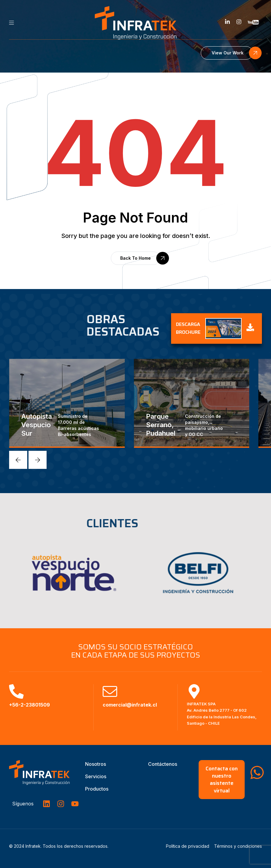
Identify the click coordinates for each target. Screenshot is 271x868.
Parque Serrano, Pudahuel (161, 425)
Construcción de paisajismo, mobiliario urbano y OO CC (204, 425)
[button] (227, 53)
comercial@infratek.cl (130, 705)
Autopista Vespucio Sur (36, 425)
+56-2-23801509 (30, 705)
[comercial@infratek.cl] (110, 691)
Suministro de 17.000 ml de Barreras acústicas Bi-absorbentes (78, 425)
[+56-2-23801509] (16, 691)
